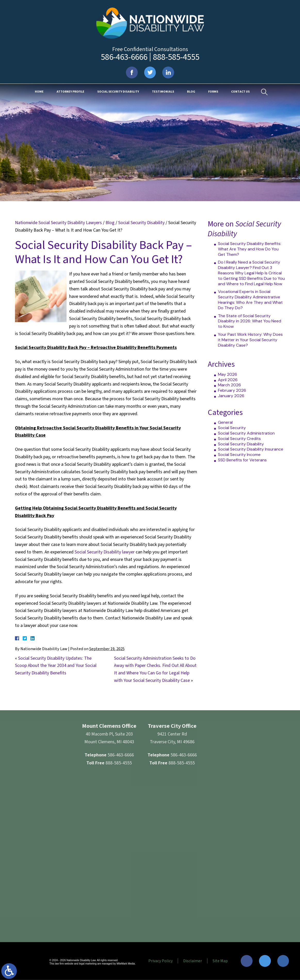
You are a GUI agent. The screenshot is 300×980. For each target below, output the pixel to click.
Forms (213, 92)
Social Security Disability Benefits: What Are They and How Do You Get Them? (250, 249)
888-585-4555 (176, 57)
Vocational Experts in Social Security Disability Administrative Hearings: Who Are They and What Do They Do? (250, 300)
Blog (191, 92)
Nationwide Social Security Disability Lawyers (58, 223)
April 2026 (228, 380)
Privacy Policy (160, 961)
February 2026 (232, 390)
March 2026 (229, 385)
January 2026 (231, 396)
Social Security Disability (118, 92)
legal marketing (87, 964)
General (225, 422)
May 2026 (228, 374)
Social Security (232, 428)
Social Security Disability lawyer (105, 552)
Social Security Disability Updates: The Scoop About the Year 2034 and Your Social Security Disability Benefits (56, 666)
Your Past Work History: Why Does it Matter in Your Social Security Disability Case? (250, 340)
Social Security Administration (246, 433)
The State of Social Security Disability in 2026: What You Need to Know (250, 321)
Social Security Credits (239, 439)
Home (39, 92)
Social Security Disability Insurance (251, 449)
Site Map (220, 961)
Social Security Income (239, 455)
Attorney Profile (70, 92)
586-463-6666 (124, 57)
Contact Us (240, 92)
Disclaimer (192, 961)
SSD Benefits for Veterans (242, 460)
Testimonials (163, 92)
